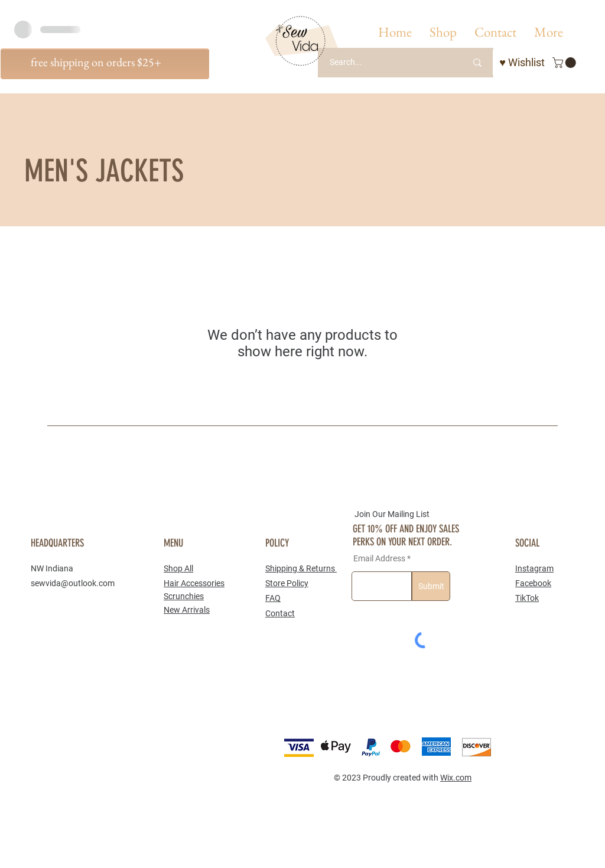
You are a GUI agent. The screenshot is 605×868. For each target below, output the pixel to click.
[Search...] (383, 63)
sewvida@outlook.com (73, 583)
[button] (443, 32)
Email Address (379, 558)
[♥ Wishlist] (522, 63)
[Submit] (431, 586)
